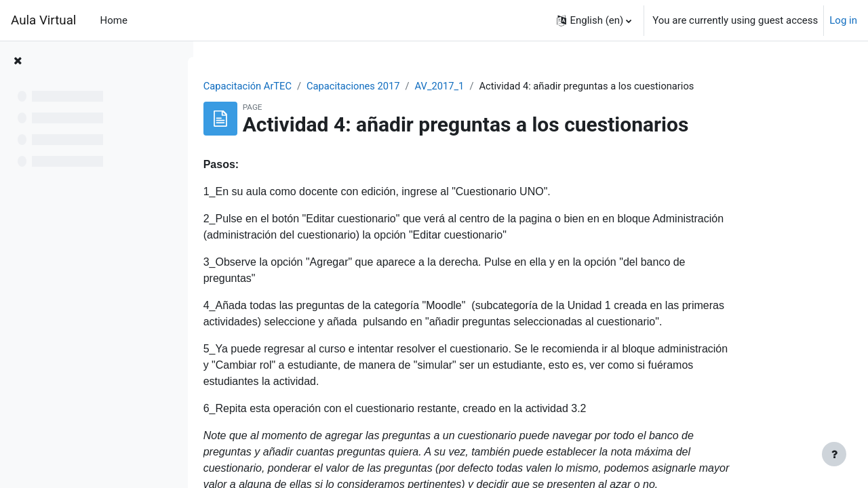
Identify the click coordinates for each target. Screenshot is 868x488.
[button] (594, 20)
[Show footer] (834, 454)
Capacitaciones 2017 (407, 86)
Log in (843, 20)
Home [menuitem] (114, 20)
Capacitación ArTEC (299, 86)
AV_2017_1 (495, 86)
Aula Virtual (43, 20)
